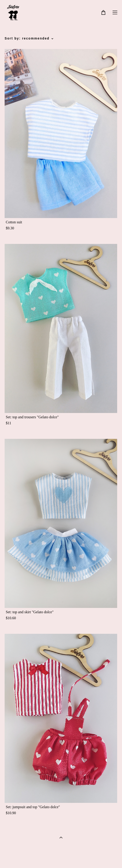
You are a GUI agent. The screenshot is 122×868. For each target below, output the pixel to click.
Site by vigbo (61, 857)
